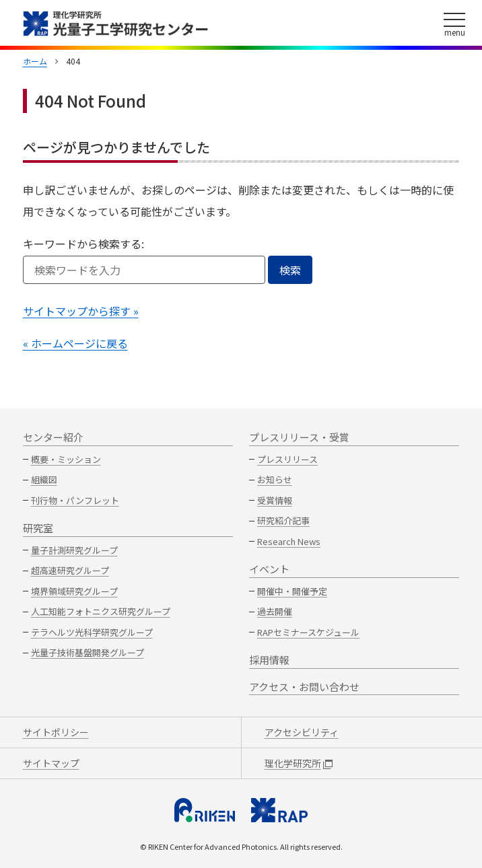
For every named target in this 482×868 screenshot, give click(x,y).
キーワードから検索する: (83, 244)
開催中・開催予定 (292, 591)
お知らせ (275, 479)
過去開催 (275, 611)
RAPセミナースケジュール (308, 632)
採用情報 (269, 660)
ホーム (35, 61)
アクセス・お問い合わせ (304, 687)
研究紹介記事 (283, 520)
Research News (289, 541)
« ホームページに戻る (75, 343)
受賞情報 (275, 500)
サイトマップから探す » (81, 311)
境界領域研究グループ (74, 591)
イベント (269, 569)
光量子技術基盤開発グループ (88, 652)
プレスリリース (287, 459)
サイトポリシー (56, 732)
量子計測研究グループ (74, 550)
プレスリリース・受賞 (299, 437)
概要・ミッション (66, 459)
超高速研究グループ (70, 570)
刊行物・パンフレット (75, 500)
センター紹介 (53, 437)
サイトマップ (51, 763)
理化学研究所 (299, 763)
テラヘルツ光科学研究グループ (92, 632)
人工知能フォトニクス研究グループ (101, 611)
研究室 (38, 528)
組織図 (44, 479)
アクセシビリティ (302, 732)
